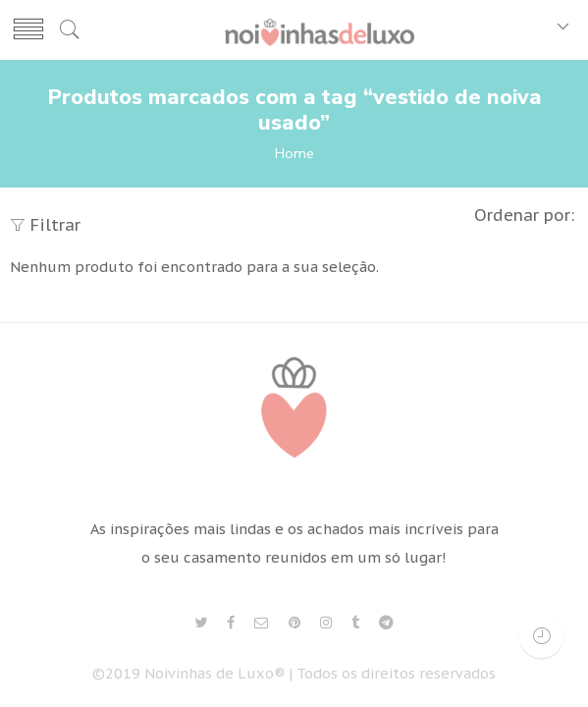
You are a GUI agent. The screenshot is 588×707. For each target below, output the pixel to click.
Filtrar (45, 225)
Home (294, 153)
